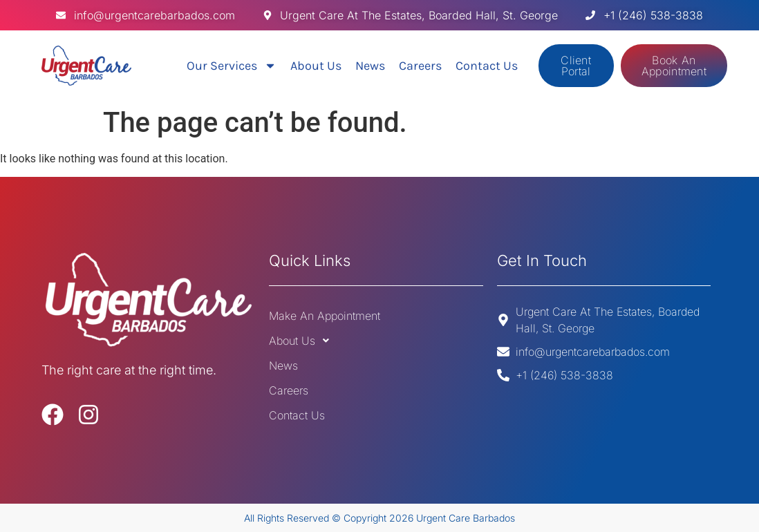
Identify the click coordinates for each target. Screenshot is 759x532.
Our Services (232, 66)
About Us (316, 66)
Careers (420, 66)
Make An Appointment (325, 316)
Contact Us (487, 66)
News (370, 66)
